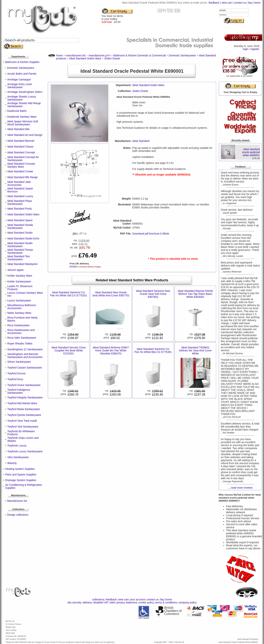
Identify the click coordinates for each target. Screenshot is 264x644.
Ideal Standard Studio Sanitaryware (20, 245)
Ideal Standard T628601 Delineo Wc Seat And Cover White (195, 350)
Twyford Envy (15, 379)
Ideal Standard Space (20, 220)
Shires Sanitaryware (19, 362)
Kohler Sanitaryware (19, 282)
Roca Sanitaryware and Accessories (21, 331)
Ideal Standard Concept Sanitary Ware (21, 165)
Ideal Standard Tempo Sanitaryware (20, 251)
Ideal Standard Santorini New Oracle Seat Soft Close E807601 (153, 294)
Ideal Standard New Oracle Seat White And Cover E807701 (111, 294)
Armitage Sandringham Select (25, 92)
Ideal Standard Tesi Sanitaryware (19, 258)
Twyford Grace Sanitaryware (24, 385)
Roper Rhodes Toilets (20, 344)
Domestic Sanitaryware (21, 68)
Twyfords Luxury (17, 446)
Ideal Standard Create (20, 171)
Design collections (18, 515)
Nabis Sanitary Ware (19, 313)
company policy (187, 602)
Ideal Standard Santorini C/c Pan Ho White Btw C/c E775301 (153, 350)
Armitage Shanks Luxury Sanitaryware (22, 98)
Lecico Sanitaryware (19, 300)
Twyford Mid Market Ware (22, 403)
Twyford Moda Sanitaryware (24, 409)
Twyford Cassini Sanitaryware (25, 368)
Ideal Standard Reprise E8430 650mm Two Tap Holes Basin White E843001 (195, 294)
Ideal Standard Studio (20, 233)
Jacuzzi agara (15, 270)
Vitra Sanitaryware (18, 457)
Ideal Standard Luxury (20, 196)
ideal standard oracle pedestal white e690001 (251, 152)
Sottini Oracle (140, 91)
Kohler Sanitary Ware (20, 276)
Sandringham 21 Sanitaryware (25, 349)
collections (98, 599)
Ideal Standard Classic (20, 147)
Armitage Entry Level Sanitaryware (20, 86)
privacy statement (127, 602)
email (73, 266)
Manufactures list (17, 501)
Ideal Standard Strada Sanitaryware (20, 226)
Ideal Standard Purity (20, 209)
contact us (240, 3)
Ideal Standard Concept (21, 152)
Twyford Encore (16, 373)
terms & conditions (166, 602)
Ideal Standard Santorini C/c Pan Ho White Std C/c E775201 (69, 294)
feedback (214, 3)
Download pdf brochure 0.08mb (151, 234)
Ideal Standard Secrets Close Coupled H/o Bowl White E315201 (69, 350)
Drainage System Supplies (21, 480)
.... (240, 488)
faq (250, 3)
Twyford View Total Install (22, 421)
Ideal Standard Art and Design (25, 135)
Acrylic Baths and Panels (22, 74)
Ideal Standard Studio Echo (23, 238)
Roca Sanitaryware (18, 325)
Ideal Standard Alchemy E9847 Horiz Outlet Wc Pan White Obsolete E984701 (111, 350)
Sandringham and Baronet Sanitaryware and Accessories (25, 356)
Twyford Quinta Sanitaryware (24, 415)
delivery (87, 602)
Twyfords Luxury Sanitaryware (25, 451)
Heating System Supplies (20, 469)
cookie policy (146, 602)
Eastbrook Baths (17, 111)
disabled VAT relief (104, 602)
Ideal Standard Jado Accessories (19, 183)
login (246, 49)
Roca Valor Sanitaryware (22, 338)
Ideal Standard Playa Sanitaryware (20, 202)
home (257, 3)
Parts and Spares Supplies (21, 474)
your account (137, 599)
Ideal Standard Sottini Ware (23, 214)
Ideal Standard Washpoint (22, 264)
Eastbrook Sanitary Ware (22, 117)
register (255, 49)
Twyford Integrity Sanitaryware (25, 397)
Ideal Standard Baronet (21, 141)
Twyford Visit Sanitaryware (23, 427)
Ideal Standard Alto (18, 129)
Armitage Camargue (19, 79)
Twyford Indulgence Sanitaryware (19, 391)
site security (74, 602)
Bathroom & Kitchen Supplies (22, 62)
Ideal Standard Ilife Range (23, 177)
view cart (227, 3)
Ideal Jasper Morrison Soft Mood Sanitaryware (23, 123)
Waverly (12, 463)
